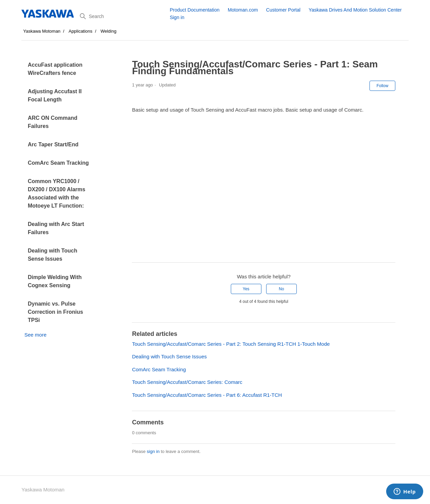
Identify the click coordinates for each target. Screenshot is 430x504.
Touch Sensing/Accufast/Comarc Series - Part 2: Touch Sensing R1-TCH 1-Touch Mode (231, 344)
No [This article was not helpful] (281, 289)
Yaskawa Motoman (42, 31)
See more (36, 335)
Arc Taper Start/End (53, 144)
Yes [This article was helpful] (246, 289)
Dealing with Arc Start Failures (56, 228)
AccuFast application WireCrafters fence (55, 69)
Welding (109, 31)
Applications (81, 31)
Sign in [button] (177, 17)
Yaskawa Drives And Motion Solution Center (355, 10)
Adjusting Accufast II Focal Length (55, 95)
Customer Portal (283, 10)
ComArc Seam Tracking (58, 163)
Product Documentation (194, 10)
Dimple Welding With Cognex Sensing (55, 281)
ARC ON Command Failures (53, 122)
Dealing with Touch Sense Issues (53, 255)
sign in (153, 451)
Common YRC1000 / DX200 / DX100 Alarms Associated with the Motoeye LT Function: (57, 193)
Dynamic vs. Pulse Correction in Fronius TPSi (56, 312)
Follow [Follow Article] (383, 86)
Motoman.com (243, 10)
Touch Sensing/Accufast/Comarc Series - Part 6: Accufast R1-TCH (207, 395)
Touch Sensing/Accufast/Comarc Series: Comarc (187, 382)
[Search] (122, 16)
